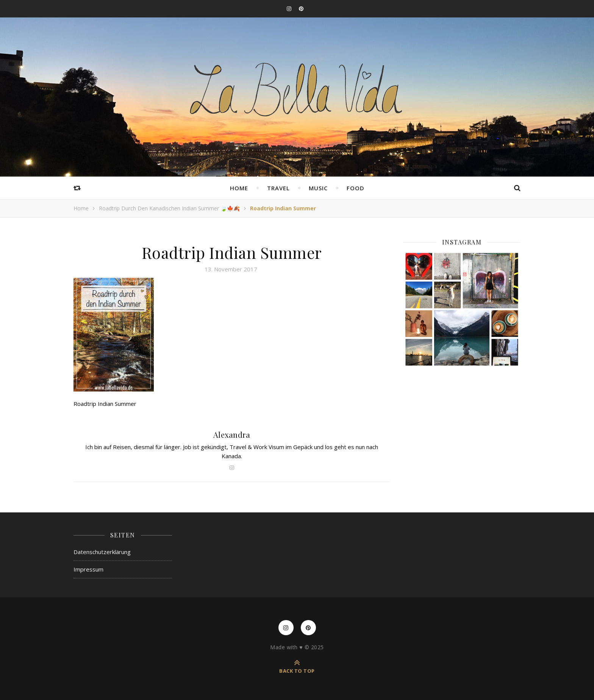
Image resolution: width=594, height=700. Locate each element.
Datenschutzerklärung (102, 552)
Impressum (88, 569)
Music (318, 188)
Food (356, 188)
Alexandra (232, 435)
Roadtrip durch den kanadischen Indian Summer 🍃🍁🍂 (169, 208)
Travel (278, 188)
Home (239, 188)
